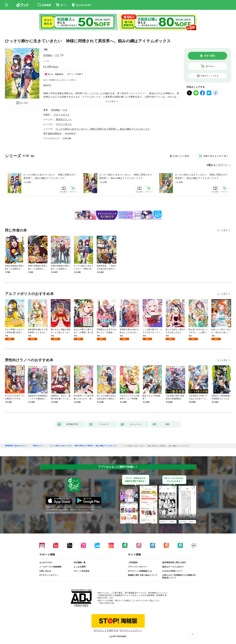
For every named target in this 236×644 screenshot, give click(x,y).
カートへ (210, 66)
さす (57, 55)
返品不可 (47, 85)
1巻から (211, 165)
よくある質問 (80, 567)
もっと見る (222, 230)
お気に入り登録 (181, 156)
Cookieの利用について (172, 571)
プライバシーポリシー (138, 567)
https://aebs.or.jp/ (107, 603)
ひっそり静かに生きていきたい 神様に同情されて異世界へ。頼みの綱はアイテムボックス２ (126, 176)
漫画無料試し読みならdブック (16, 446)
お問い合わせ (45, 571)
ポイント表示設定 (82, 571)
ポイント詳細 (74, 74)
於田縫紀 (48, 55)
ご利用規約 (133, 562)
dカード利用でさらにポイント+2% (59, 80)
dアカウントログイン (49, 575)
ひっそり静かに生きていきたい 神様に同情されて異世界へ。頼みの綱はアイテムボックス (50, 176)
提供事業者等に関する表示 (174, 562)
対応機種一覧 (80, 562)
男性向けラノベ (64, 119)
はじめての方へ (46, 562)
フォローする (62, 55)
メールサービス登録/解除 (50, 567)
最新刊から (225, 165)
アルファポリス (61, 115)
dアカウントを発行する (106, 630)
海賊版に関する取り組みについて (143, 575)
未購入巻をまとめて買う (216, 156)
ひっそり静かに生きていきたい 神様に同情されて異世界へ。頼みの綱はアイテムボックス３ (201, 176)
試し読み (24, 103)
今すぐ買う (210, 56)
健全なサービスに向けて (173, 567)
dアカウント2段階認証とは (140, 571)
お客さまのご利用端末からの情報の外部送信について (179, 576)
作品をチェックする (210, 76)
